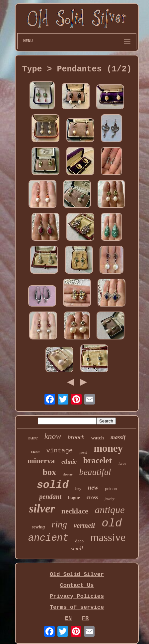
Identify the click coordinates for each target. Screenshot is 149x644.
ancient (48, 538)
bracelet (98, 460)
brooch (76, 437)
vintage (59, 451)
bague (74, 498)
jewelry (109, 499)
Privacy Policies (77, 596)
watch (98, 438)
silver (42, 509)
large (122, 463)
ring (59, 524)
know (53, 436)
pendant (50, 497)
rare (33, 438)
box (49, 472)
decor (68, 474)
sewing (38, 527)
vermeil (84, 525)
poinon (111, 489)
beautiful (95, 472)
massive (108, 537)
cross (92, 497)
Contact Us (77, 585)
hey (78, 489)
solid (53, 485)
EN (68, 618)
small (77, 549)
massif (118, 437)
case (35, 451)
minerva (41, 461)
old (112, 523)
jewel (83, 452)
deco (79, 541)
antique (110, 510)
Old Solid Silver (77, 574)
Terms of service (77, 607)
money (108, 448)
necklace (75, 511)
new (93, 487)
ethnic (69, 462)
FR (85, 618)
